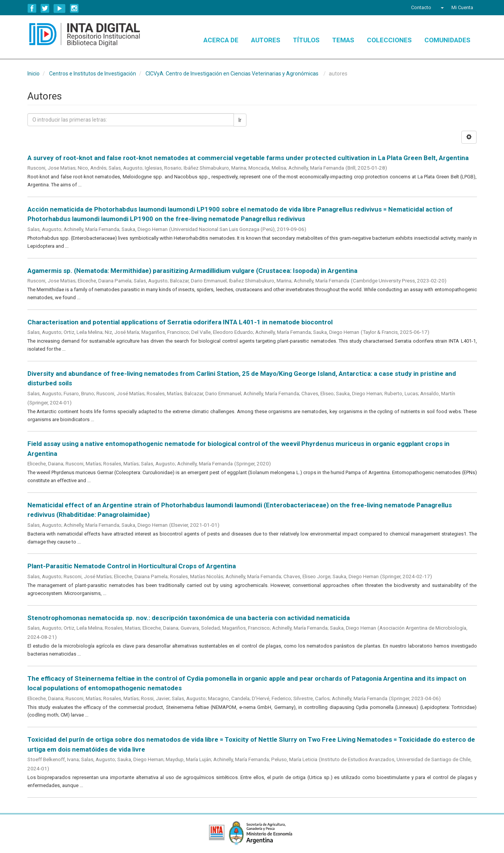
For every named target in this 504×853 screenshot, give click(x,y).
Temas (343, 40)
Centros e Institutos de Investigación (93, 74)
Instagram (74, 8)
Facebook (32, 8)
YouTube (60, 8)
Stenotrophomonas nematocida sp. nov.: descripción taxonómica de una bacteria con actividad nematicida (189, 618)
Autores (266, 40)
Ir (240, 120)
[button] (441, 8)
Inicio (34, 74)
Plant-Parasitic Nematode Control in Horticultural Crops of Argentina (132, 566)
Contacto (421, 7)
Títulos (306, 40)
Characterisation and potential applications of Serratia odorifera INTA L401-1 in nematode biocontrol (180, 322)
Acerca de (221, 40)
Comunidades (447, 40)
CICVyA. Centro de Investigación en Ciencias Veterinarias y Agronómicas (232, 74)
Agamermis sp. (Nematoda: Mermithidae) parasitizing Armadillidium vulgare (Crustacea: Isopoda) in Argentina (192, 271)
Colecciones (389, 40)
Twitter (45, 8)
